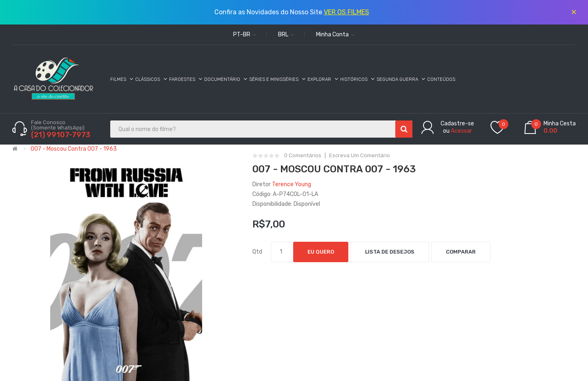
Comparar (461, 252)
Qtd (257, 252)
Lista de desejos (390, 252)
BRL (286, 35)
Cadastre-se (457, 124)
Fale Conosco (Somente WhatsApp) (58, 125)
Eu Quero (321, 252)
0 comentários (303, 156)
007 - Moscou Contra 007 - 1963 (74, 149)
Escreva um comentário (360, 156)
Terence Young (292, 184)
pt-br (245, 35)
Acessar (461, 131)
